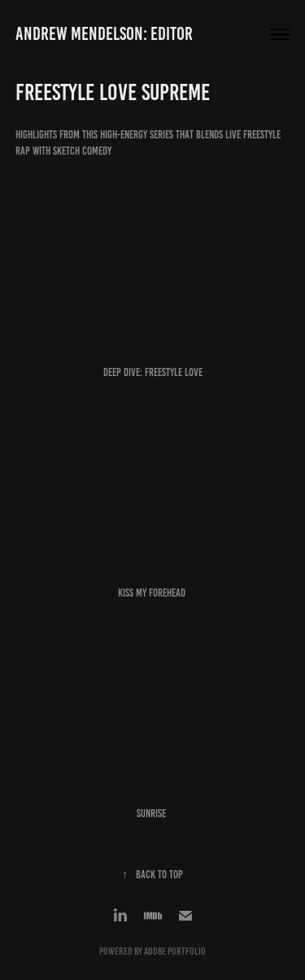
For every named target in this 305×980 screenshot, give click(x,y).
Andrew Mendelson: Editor (104, 34)
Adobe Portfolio (175, 952)
